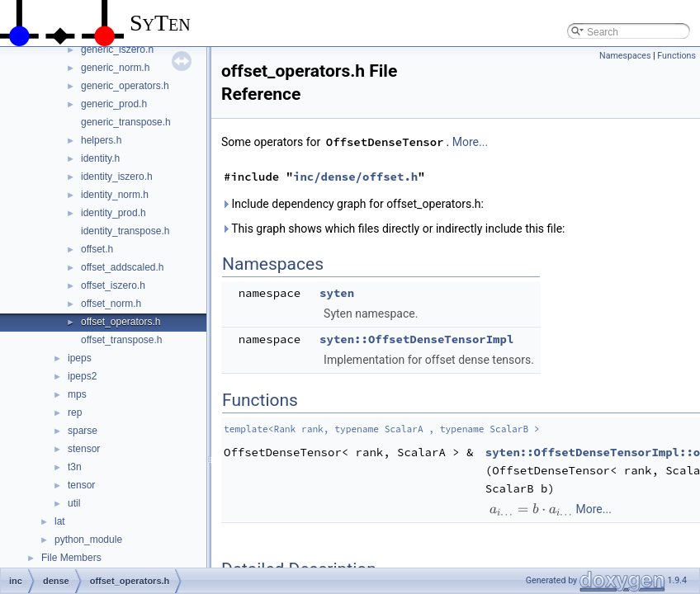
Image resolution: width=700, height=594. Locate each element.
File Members (71, 558)
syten (337, 293)
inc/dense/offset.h (355, 177)
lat (60, 521)
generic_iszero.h (117, 49)
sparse (83, 431)
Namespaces (625, 56)
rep (75, 412)
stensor (84, 449)
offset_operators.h (121, 322)
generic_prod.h (114, 104)
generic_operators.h (125, 86)
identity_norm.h (115, 195)
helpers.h (101, 140)
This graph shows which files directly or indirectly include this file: (393, 229)
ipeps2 (82, 376)
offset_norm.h (111, 304)
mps (77, 394)
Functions (676, 56)
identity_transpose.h (125, 231)
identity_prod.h (114, 213)
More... (470, 142)
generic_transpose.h (126, 122)
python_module (88, 540)
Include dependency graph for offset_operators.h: (352, 204)
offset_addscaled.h (123, 267)
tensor (81, 485)
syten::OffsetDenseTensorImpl (416, 339)
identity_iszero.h (117, 177)
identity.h (100, 158)
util (74, 503)
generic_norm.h (115, 68)
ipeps (80, 358)
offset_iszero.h (113, 285)
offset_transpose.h (122, 340)
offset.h (97, 249)
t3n (75, 467)
